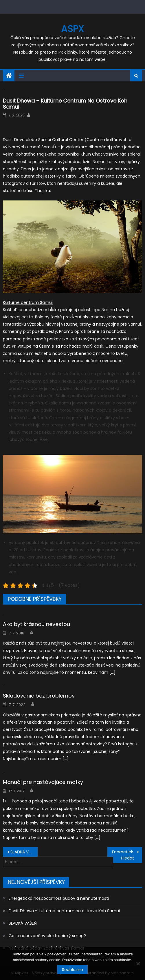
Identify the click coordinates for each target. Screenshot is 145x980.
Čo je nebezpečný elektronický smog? (47, 936)
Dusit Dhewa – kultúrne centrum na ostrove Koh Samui (64, 911)
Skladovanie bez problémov (39, 696)
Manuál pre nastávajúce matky (43, 782)
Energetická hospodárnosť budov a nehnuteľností (127, 852)
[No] (138, 963)
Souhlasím (72, 970)
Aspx (72, 29)
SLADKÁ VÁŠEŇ (24, 852)
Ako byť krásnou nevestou (36, 624)
